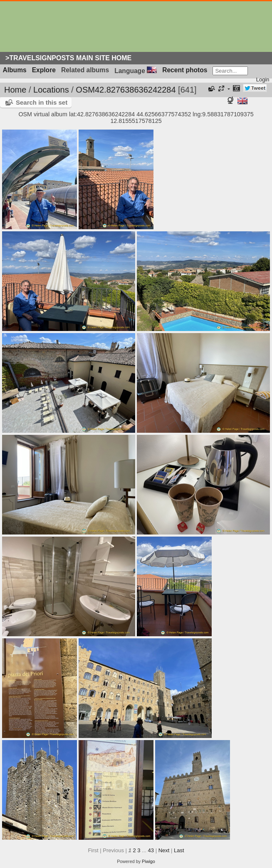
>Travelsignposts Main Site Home (68, 58)
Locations (51, 90)
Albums (15, 70)
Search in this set (42, 102)
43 (151, 850)
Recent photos (185, 70)
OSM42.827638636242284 (126, 90)
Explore (44, 70)
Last (179, 850)
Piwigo (148, 861)
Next (164, 850)
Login (263, 80)
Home (15, 90)
